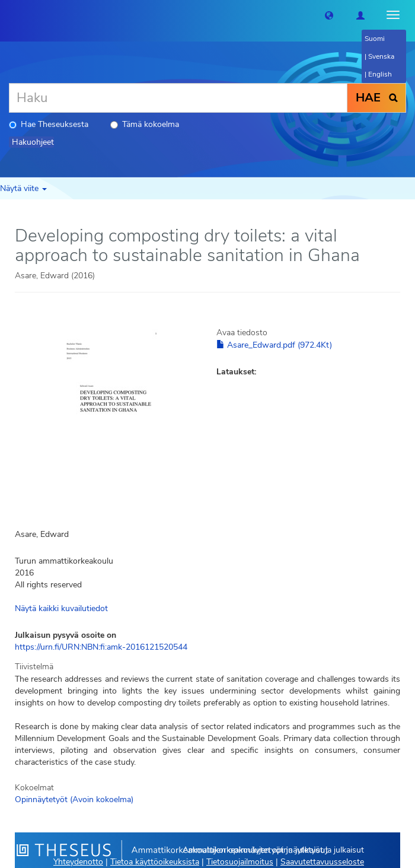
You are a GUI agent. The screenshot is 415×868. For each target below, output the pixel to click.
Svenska (381, 56)
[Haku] (178, 98)
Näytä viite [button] (23, 188)
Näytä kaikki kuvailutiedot (61, 608)
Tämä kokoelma (145, 124)
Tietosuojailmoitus (240, 862)
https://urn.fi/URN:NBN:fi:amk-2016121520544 (101, 647)
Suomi (375, 39)
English (380, 74)
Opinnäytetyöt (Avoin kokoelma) (74, 799)
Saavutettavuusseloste (322, 862)
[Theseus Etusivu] (9, 15)
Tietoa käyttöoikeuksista (155, 862)
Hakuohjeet (33, 142)
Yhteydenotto (78, 862)
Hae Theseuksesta (49, 124)
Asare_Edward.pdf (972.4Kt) (274, 345)
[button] (329, 15)
